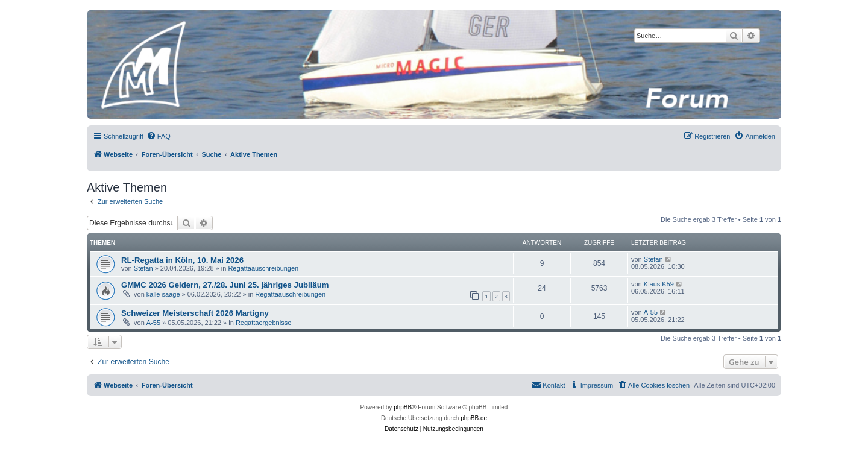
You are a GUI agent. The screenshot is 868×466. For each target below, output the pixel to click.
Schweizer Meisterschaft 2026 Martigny (195, 313)
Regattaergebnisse (263, 323)
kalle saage (163, 294)
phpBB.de (474, 418)
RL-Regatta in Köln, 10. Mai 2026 (182, 260)
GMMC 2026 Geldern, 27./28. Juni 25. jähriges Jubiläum (225, 285)
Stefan (143, 268)
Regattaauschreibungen (263, 268)
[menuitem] (159, 136)
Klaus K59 (659, 284)
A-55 (153, 323)
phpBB (403, 407)
